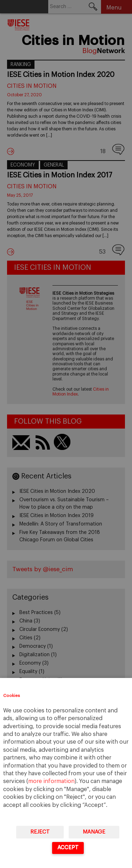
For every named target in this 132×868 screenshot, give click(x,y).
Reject (40, 832)
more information (51, 781)
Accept (68, 847)
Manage (94, 832)
